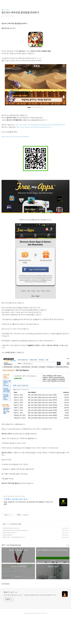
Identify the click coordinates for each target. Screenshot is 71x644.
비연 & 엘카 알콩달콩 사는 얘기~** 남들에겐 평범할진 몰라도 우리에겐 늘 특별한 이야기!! (30, 624)
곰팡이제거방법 (7, 564)
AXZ (35, 642)
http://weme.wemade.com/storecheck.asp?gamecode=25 (34, 156)
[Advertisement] (35, 35)
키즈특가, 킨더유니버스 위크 (15, 528)
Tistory (45, 642)
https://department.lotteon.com (12, 525)
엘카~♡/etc (5, 10)
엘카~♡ (5, 553)
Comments (5, 613)
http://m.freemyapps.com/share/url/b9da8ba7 (15, 165)
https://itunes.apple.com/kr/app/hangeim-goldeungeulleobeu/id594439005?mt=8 (40, 154)
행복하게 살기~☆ (10, 621)
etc (9, 553)
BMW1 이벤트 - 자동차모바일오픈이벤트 (13, 566)
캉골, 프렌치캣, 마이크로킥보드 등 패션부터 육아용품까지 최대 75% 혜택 (28, 532)
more (68, 574)
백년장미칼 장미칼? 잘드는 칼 (10, 557)
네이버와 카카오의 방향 (9, 561)
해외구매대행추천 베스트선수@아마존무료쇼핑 (15, 559)
